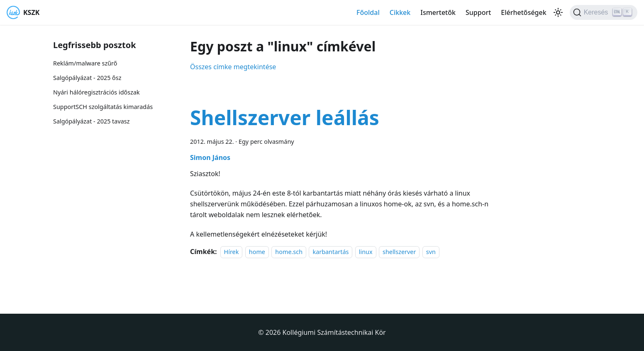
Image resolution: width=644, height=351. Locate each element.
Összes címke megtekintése (233, 67)
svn (431, 252)
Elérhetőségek (523, 12)
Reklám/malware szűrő (85, 63)
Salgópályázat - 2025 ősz (87, 78)
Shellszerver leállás (285, 117)
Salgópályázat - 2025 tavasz (91, 121)
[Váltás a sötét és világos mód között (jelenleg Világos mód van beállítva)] (558, 12)
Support (478, 12)
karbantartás (331, 252)
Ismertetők (438, 12)
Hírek (232, 252)
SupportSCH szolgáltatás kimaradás (103, 107)
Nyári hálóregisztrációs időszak (96, 92)
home (257, 252)
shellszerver (399, 252)
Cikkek (400, 12)
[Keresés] (604, 12)
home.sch (289, 252)
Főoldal (368, 12)
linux (366, 252)
